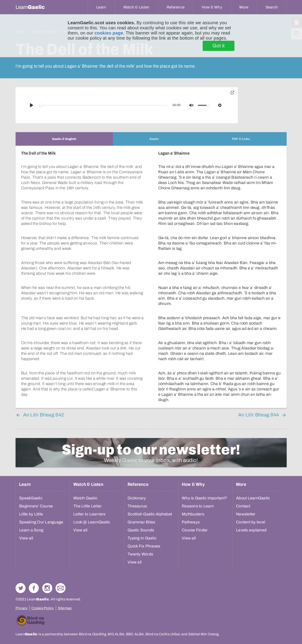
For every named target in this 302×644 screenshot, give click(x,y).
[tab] (64, 139)
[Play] (32, 105)
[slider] (103, 105)
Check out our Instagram (47, 588)
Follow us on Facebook (34, 588)
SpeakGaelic (31, 498)
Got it (219, 46)
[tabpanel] (151, 277)
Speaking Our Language (41, 522)
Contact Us (61, 588)
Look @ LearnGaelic (92, 522)
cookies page (109, 33)
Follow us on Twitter (21, 588)
